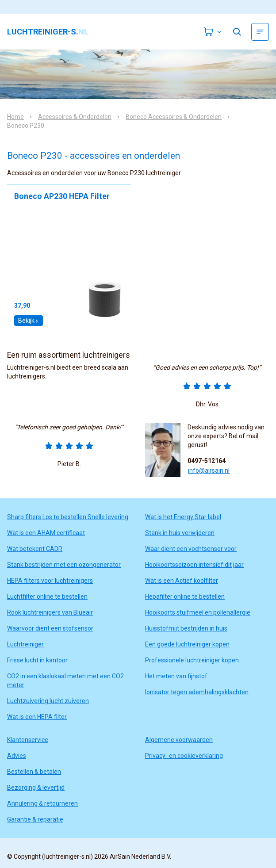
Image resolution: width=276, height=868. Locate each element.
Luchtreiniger (25, 644)
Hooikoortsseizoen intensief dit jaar (194, 565)
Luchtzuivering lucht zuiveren (48, 701)
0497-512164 (207, 461)
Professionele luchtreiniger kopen (192, 660)
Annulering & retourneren (42, 803)
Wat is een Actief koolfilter (182, 581)
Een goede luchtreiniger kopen (187, 644)
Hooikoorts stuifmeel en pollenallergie (198, 612)
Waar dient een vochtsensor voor (191, 549)
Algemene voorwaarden (179, 740)
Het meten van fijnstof (176, 676)
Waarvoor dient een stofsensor (50, 628)
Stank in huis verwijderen (180, 533)
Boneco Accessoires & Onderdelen (174, 117)
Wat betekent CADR (35, 549)
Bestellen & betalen (34, 772)
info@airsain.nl (209, 470)
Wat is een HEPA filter (37, 717)
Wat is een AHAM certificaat (46, 533)
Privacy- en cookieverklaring (184, 756)
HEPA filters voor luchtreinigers (50, 581)
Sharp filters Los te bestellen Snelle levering (68, 517)
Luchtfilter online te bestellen (47, 597)
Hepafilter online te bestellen (185, 597)
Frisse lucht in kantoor (37, 660)
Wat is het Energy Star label (183, 517)
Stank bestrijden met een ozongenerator (64, 565)
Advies (17, 756)
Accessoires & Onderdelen (75, 117)
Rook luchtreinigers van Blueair (50, 612)
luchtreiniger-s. (48, 32)
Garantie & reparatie (35, 819)
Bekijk (29, 321)
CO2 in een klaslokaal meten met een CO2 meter (65, 681)
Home (15, 117)
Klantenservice (28, 740)
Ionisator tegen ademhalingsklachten (197, 692)
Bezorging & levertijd (36, 788)
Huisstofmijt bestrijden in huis (186, 628)
